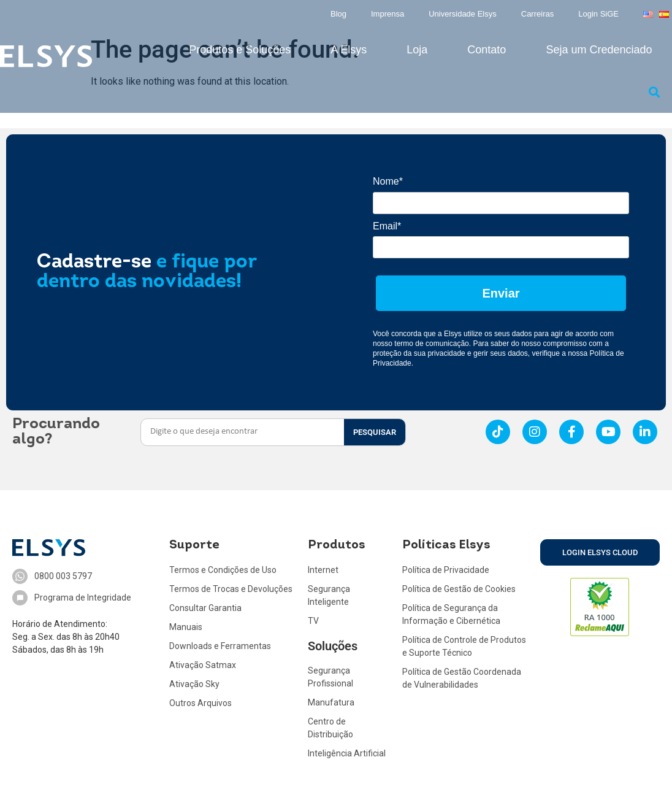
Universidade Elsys (463, 14)
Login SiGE (598, 14)
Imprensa (388, 14)
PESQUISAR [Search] (375, 432)
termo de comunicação (431, 344)
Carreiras (537, 14)
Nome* (388, 181)
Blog (338, 14)
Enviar (501, 293)
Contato (487, 50)
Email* (387, 226)
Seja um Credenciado (599, 50)
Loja (417, 50)
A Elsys (349, 50)
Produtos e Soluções (240, 50)
